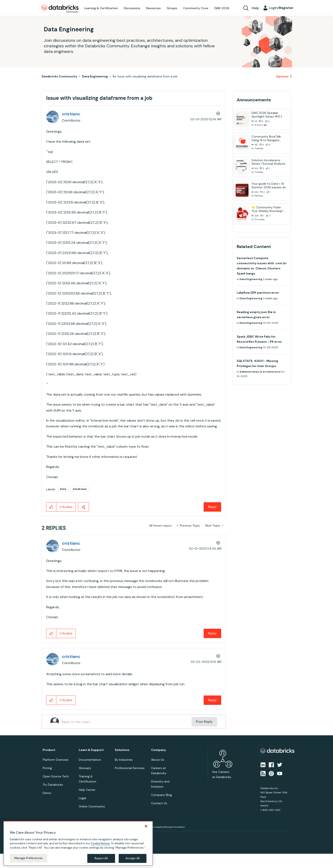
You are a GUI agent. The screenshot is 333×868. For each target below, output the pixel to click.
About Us (158, 760)
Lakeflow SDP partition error (258, 293)
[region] (78, 843)
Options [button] (282, 76)
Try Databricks (53, 785)
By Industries (124, 760)
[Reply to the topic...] (126, 722)
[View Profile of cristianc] (71, 114)
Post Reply (204, 722)
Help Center (87, 790)
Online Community (92, 806)
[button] (51, 507)
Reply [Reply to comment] (212, 633)
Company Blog (161, 795)
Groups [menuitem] (172, 8)
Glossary (85, 768)
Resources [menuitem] (153, 8)
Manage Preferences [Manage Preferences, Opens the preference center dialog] (28, 858)
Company (158, 750)
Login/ (281, 8)
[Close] (146, 826)
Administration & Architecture (260, 372)
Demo (47, 793)
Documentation (90, 760)
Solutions (122, 750)
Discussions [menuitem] (132, 8)
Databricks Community (60, 9)
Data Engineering (95, 76)
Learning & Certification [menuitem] (101, 8)
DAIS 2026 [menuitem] (222, 8)
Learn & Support (91, 750)
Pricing (47, 768)
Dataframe (80, 489)
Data (63, 489)
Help (255, 8)
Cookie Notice (100, 843)
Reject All (101, 858)
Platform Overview (56, 760)
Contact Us (159, 803)
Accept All (133, 858)
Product (49, 750)
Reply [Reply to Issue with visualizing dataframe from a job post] (212, 507)
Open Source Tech (56, 776)
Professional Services (130, 768)
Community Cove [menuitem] (196, 8)
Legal (82, 798)
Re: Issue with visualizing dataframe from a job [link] (145, 76)
